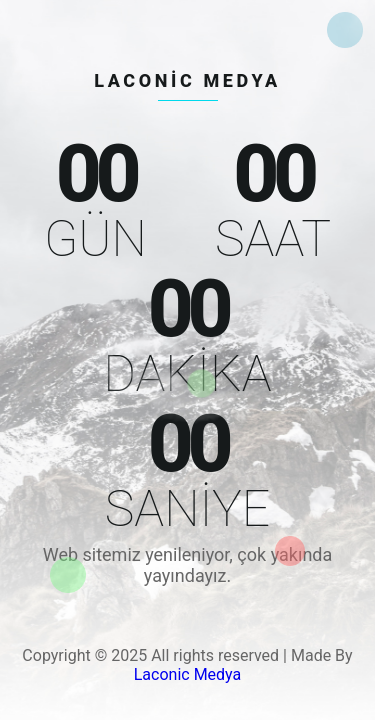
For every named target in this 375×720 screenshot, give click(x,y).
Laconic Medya (188, 674)
